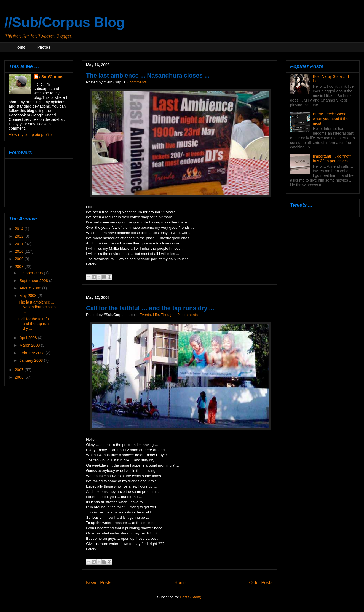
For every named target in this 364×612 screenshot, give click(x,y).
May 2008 (28, 296)
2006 (20, 377)
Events (145, 315)
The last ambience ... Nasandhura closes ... (148, 75)
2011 (20, 244)
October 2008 (32, 273)
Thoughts (169, 315)
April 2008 (29, 338)
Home (20, 47)
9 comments (188, 315)
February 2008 (32, 353)
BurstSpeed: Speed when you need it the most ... (331, 119)
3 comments (136, 82)
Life (156, 315)
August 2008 (31, 288)
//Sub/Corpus (51, 77)
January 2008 (32, 360)
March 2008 (30, 345)
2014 (20, 229)
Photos (44, 47)
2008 (20, 267)
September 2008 (34, 281)
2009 (20, 259)
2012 (20, 236)
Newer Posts (99, 582)
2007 (20, 370)
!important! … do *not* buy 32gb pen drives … (333, 159)
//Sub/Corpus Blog (65, 22)
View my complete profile (30, 135)
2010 (20, 251)
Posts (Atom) (191, 597)
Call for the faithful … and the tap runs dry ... (150, 308)
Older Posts (261, 582)
